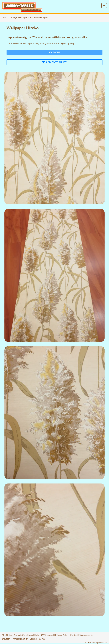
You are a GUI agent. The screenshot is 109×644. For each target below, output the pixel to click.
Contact (74, 635)
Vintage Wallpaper (19, 17)
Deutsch (6, 639)
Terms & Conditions (23, 635)
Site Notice (7, 635)
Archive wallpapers (39, 17)
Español (34, 639)
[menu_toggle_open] (104, 6)
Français (16, 639)
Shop (5, 17)
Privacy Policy (62, 635)
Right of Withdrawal (44, 635)
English (25, 639)
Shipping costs (86, 635)
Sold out (54, 52)
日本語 (42, 639)
